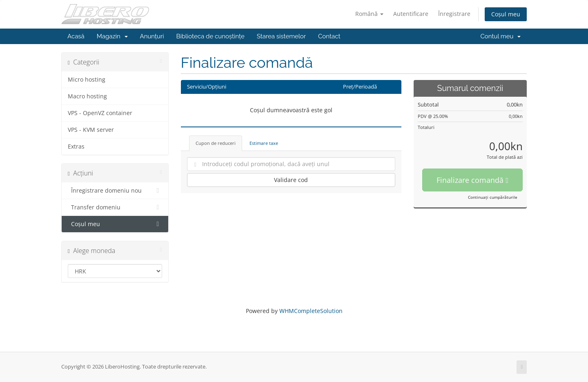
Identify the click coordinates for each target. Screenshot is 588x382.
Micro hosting (87, 80)
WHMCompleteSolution (311, 311)
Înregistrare (454, 14)
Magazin (112, 36)
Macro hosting (87, 96)
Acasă (76, 36)
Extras (76, 147)
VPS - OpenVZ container (100, 113)
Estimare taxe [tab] (264, 143)
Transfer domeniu (115, 207)
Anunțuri (152, 36)
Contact (329, 36)
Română (369, 14)
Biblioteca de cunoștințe (210, 36)
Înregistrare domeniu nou (115, 191)
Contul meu (501, 36)
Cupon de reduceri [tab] (216, 143)
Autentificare (411, 14)
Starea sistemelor (281, 36)
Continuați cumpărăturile (493, 197)
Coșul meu (506, 14)
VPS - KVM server (91, 130)
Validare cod (291, 180)
